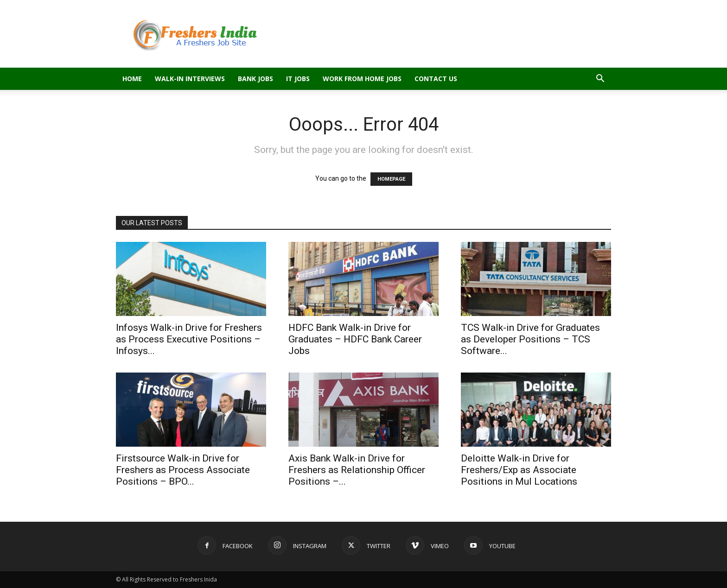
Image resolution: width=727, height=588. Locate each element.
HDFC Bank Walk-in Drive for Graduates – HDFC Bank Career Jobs (355, 339)
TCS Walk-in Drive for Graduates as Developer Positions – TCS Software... (530, 339)
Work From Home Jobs (362, 79)
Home (132, 79)
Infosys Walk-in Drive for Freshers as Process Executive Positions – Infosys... (189, 339)
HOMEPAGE (391, 179)
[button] (600, 79)
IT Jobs (298, 79)
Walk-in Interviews (190, 79)
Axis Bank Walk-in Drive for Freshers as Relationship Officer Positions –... (357, 470)
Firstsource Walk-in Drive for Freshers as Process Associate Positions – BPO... (183, 470)
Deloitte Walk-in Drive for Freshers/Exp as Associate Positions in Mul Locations (519, 470)
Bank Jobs (255, 79)
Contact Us (436, 79)
